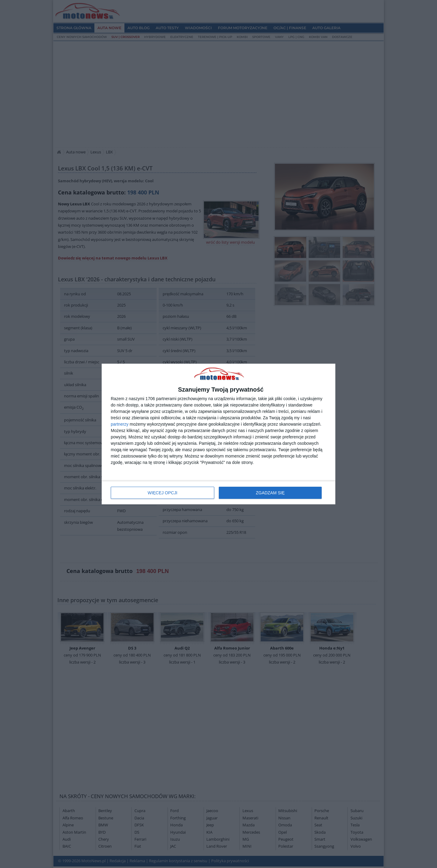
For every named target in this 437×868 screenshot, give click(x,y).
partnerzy (120, 424)
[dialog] (218, 434)
